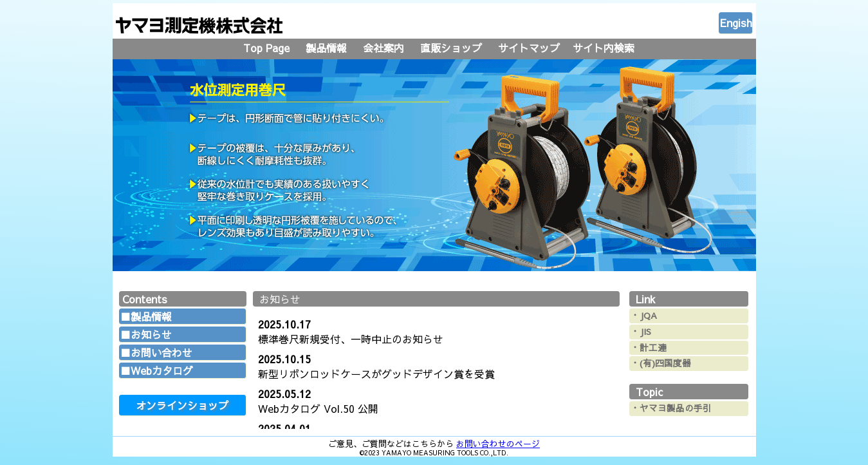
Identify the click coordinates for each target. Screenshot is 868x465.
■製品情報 (146, 316)
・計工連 (649, 347)
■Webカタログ (157, 370)
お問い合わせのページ (498, 443)
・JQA (644, 315)
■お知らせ (146, 334)
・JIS (641, 331)
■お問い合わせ (156, 352)
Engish (736, 23)
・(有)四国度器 (661, 363)
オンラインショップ (182, 405)
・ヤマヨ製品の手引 (671, 408)
